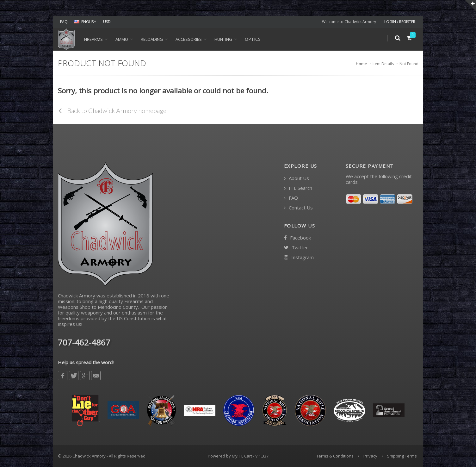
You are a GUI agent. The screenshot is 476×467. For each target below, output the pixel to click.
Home (361, 64)
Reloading (152, 39)
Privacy (370, 456)
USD (107, 22)
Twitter (296, 248)
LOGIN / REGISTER (400, 22)
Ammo (122, 39)
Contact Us (298, 208)
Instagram (299, 257)
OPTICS (253, 39)
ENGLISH (85, 22)
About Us (297, 178)
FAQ (64, 22)
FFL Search (298, 188)
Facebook (297, 238)
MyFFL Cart (242, 456)
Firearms (93, 39)
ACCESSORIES (189, 39)
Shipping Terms (402, 456)
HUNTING (223, 39)
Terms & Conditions (335, 456)
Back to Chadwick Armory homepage (112, 110)
